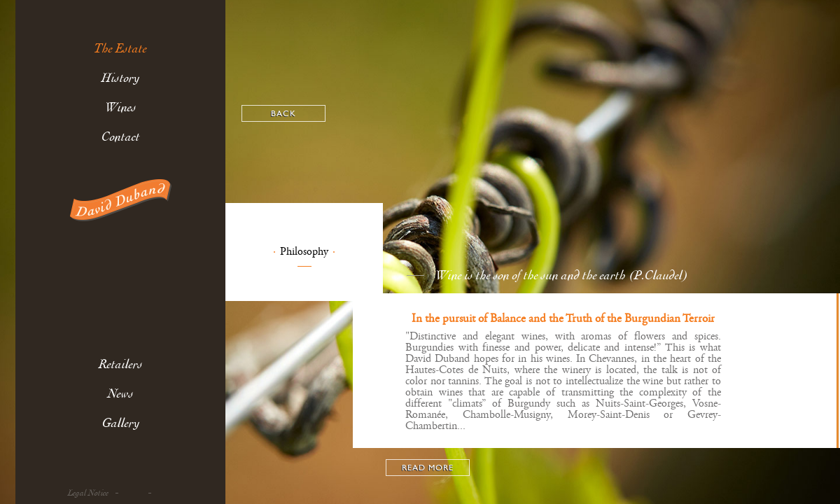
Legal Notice (88, 493)
